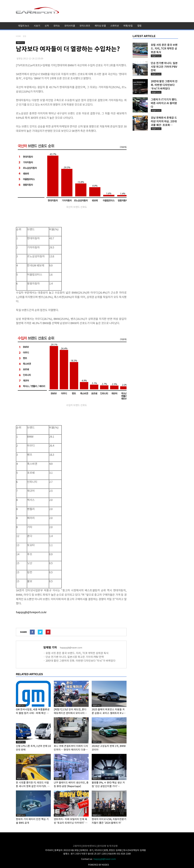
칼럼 (139, 26)
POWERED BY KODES (99, 865)
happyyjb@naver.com (105, 859)
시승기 (37, 26)
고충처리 (77, 846)
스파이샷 (115, 26)
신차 (47, 26)
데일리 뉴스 (24, 26)
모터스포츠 (85, 26)
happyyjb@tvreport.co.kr (31, 612)
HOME (18, 36)
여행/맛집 (128, 26)
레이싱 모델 (100, 26)
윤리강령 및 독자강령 (108, 846)
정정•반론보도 (90, 846)
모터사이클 (70, 26)
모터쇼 (57, 26)
